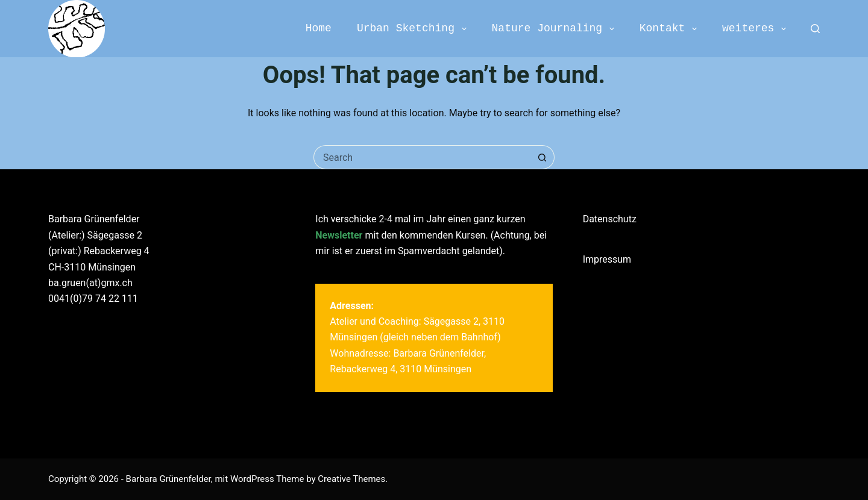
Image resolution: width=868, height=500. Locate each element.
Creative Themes (351, 479)
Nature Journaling (555, 29)
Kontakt (671, 29)
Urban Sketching (414, 29)
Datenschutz (610, 219)
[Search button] (542, 157)
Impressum (607, 259)
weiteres (756, 29)
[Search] (815, 29)
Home (319, 28)
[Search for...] (422, 157)
